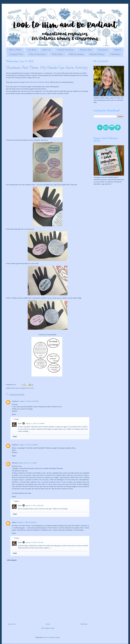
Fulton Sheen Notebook (37, 82)
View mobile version (48, 628)
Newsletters (115, 54)
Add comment (12, 560)
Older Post (84, 624)
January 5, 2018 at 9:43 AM (34, 542)
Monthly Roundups (65, 50)
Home (48, 624)
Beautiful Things (97, 54)
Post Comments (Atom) (52, 637)
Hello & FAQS (15, 50)
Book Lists (47, 50)
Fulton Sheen (57, 54)
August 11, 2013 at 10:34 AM (29, 401)
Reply (14, 414)
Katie (20, 423)
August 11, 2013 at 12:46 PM (35, 423)
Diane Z (15, 522)
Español (118, 50)
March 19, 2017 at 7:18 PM (28, 463)
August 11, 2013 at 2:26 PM (28, 445)
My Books (32, 50)
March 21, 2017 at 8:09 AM (34, 505)
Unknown (15, 401)
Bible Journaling (76, 54)
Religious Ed (25, 388)
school (32, 388)
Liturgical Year (16, 54)
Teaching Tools (86, 50)
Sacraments (103, 50)
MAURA (15, 463)
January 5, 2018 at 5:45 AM (27, 522)
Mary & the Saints (37, 54)
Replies (17, 419)
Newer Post (12, 624)
